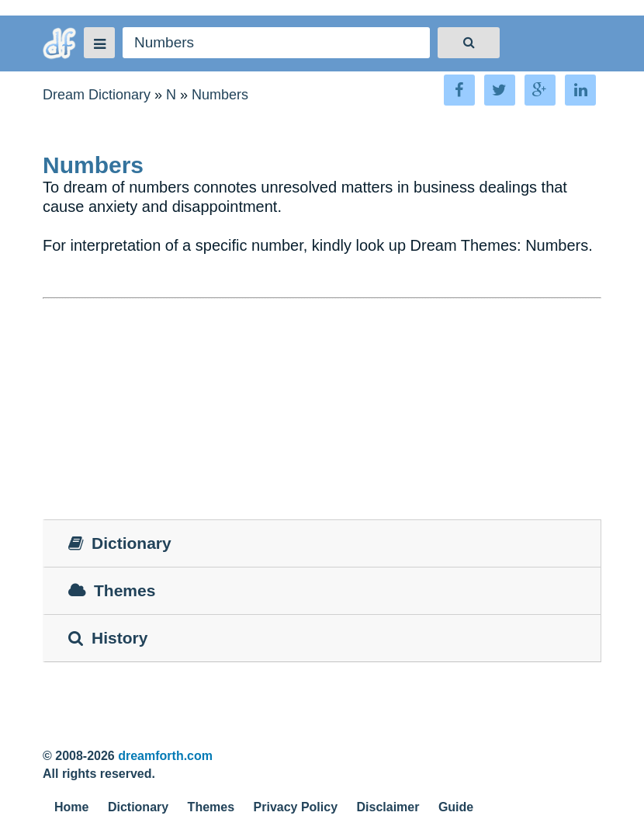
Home (71, 807)
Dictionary (138, 807)
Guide (456, 807)
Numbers (220, 95)
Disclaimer (388, 807)
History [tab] (108, 638)
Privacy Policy (296, 807)
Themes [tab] (112, 590)
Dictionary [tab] (120, 543)
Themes (211, 807)
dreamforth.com (165, 756)
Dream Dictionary (97, 95)
